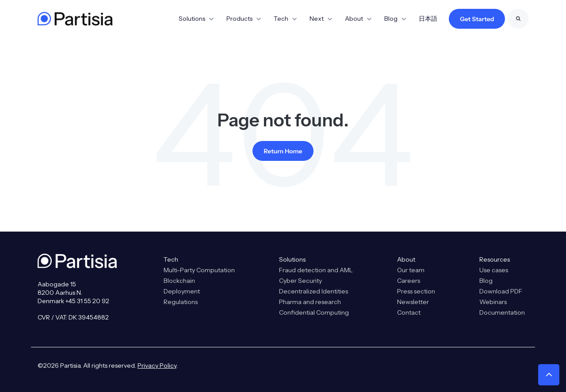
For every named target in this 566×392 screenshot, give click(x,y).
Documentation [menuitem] (502, 312)
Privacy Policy (157, 365)
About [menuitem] (406, 259)
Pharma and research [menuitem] (310, 302)
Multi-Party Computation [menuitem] (199, 270)
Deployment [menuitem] (182, 291)
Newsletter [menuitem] (413, 302)
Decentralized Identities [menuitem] (314, 291)
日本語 (428, 19)
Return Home (283, 151)
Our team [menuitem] (411, 270)
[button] (549, 375)
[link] (75, 18)
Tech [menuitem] (171, 259)
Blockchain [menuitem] (179, 281)
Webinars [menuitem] (493, 302)
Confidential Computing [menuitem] (314, 312)
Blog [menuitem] (486, 281)
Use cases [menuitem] (494, 270)
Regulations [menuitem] (181, 302)
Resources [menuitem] (495, 259)
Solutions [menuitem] (292, 259)
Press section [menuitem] (416, 291)
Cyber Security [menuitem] (300, 281)
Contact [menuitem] (409, 312)
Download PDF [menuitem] (501, 291)
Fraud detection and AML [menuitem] (316, 270)
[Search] (518, 19)
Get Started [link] (477, 19)
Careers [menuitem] (409, 281)
